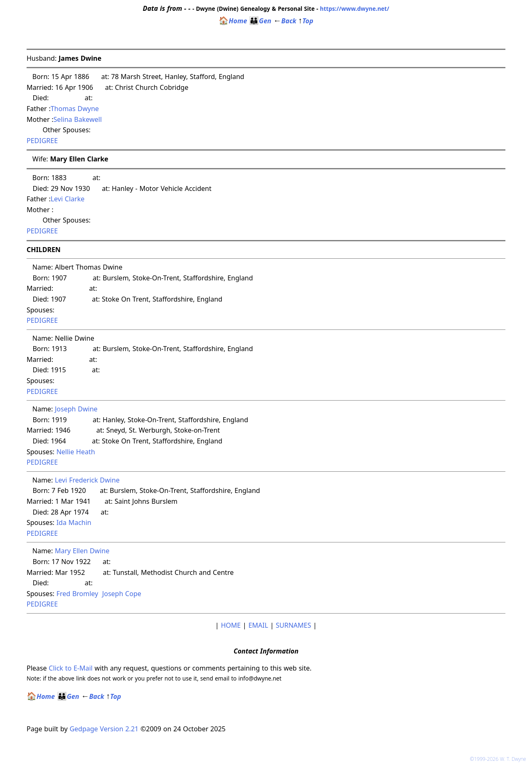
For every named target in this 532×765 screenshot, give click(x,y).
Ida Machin (74, 522)
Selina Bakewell (78, 119)
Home (233, 21)
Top (306, 21)
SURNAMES (294, 625)
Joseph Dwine (76, 409)
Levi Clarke (68, 199)
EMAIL (258, 625)
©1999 (500, 759)
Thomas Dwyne (75, 109)
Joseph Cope (122, 594)
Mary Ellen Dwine (82, 551)
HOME (231, 625)
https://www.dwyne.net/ (355, 9)
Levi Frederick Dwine (87, 480)
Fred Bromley (78, 594)
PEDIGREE (42, 141)
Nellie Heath (76, 452)
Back (285, 21)
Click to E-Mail (70, 668)
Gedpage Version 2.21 (104, 729)
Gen (260, 21)
